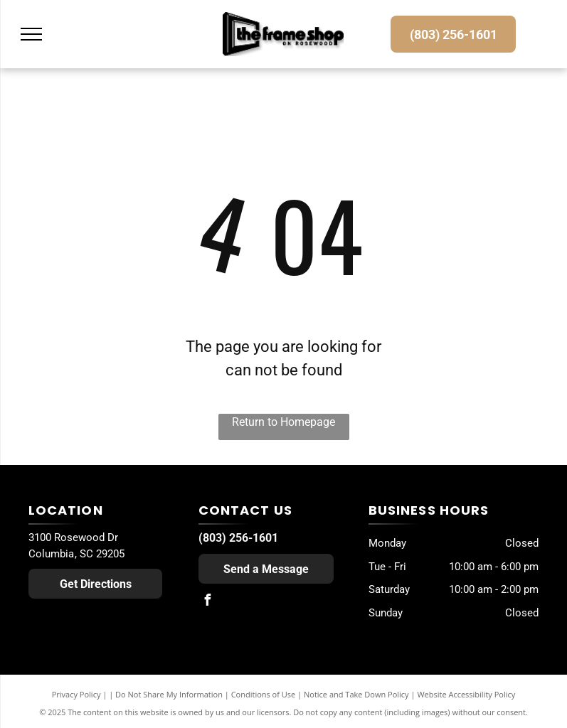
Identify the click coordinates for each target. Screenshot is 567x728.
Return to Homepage (283, 422)
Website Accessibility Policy (466, 694)
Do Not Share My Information (169, 694)
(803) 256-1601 (238, 538)
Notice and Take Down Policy (356, 694)
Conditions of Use (264, 694)
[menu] (31, 34)
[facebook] (208, 602)
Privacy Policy (76, 694)
